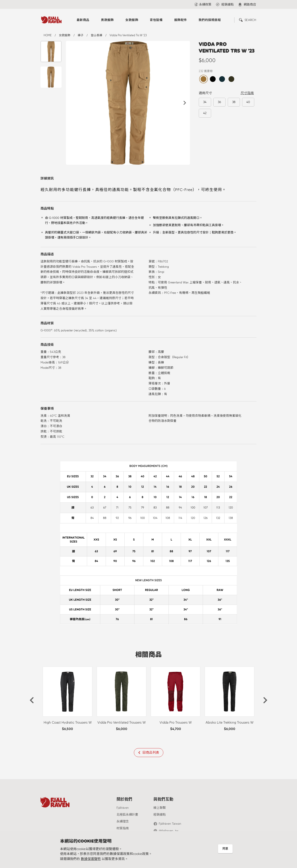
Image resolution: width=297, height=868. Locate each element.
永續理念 (123, 821)
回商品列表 (151, 753)
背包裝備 (156, 20)
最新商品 (83, 20)
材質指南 (123, 828)
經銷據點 (160, 815)
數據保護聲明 (91, 859)
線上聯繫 (160, 808)
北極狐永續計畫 (127, 815)
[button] (185, 103)
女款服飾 (132, 20)
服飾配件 (181, 20)
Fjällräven (123, 808)
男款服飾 (107, 20)
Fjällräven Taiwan (170, 824)
